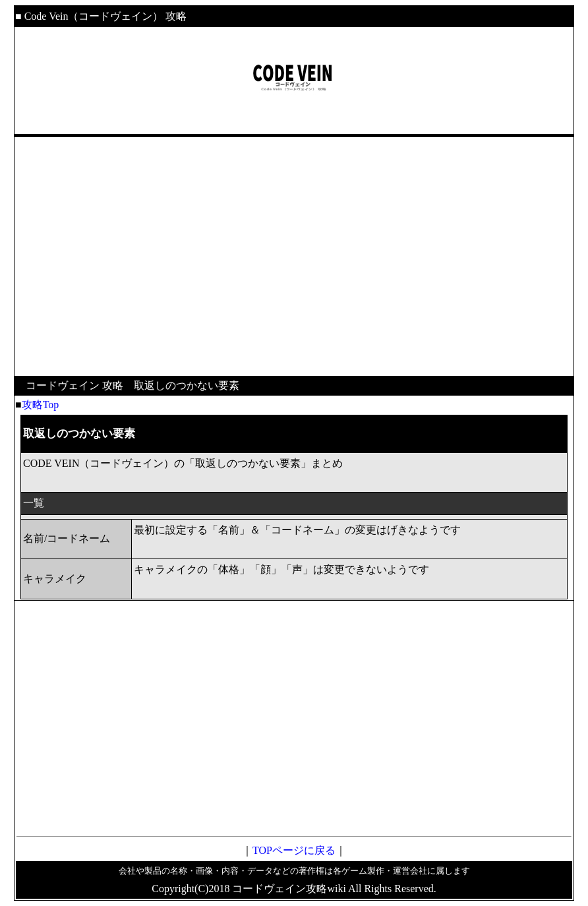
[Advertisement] (294, 248)
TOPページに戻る (294, 850)
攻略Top (41, 405)
